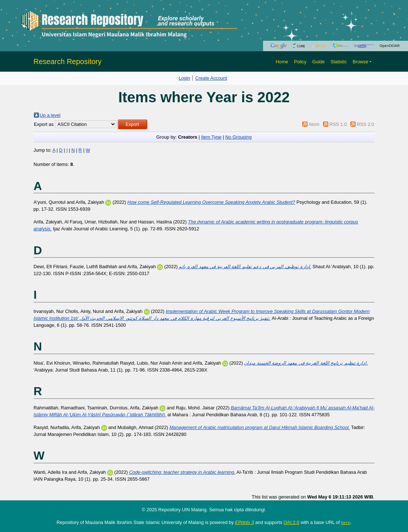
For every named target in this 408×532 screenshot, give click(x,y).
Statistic (339, 62)
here (346, 523)
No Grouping (238, 137)
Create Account (211, 78)
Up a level (50, 115)
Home (282, 62)
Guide (318, 62)
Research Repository (68, 61)
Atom (314, 124)
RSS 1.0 (338, 124)
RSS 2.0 (365, 124)
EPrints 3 (244, 522)
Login (185, 78)
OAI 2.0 (291, 522)
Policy (300, 62)
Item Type (211, 137)
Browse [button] (360, 62)
